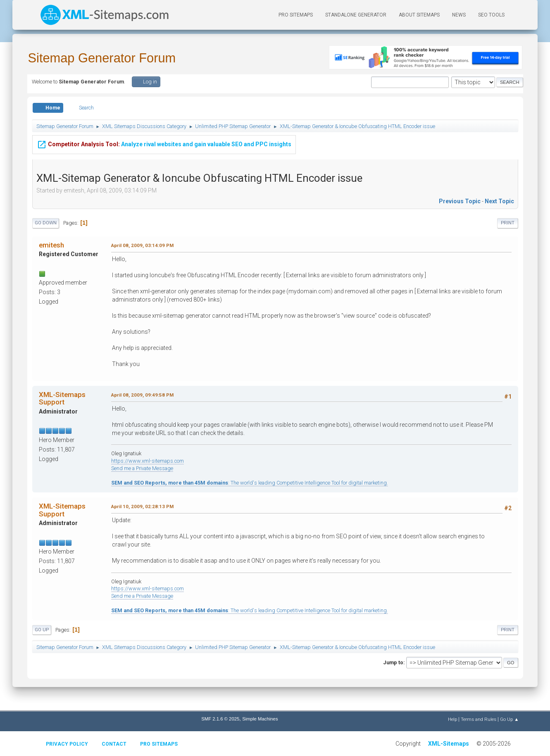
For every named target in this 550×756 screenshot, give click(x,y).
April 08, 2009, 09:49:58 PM (142, 395)
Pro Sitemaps (159, 744)
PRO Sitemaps (296, 15)
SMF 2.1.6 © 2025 (220, 719)
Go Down (46, 223)
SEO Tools (491, 15)
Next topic (499, 201)
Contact (114, 744)
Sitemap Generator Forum (102, 58)
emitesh (51, 245)
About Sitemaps (419, 15)
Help (452, 719)
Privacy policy (67, 744)
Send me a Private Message (142, 468)
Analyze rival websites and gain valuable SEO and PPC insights (164, 138)
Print (508, 223)
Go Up (42, 630)
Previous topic (460, 201)
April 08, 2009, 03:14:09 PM (142, 245)
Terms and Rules (479, 719)
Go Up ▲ (509, 719)
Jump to (393, 662)
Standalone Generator (356, 15)
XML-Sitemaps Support (62, 398)
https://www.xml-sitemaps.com (148, 461)
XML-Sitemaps (449, 744)
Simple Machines (260, 719)
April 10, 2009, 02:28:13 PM (142, 506)
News (459, 15)
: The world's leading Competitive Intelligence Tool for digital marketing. (250, 483)
